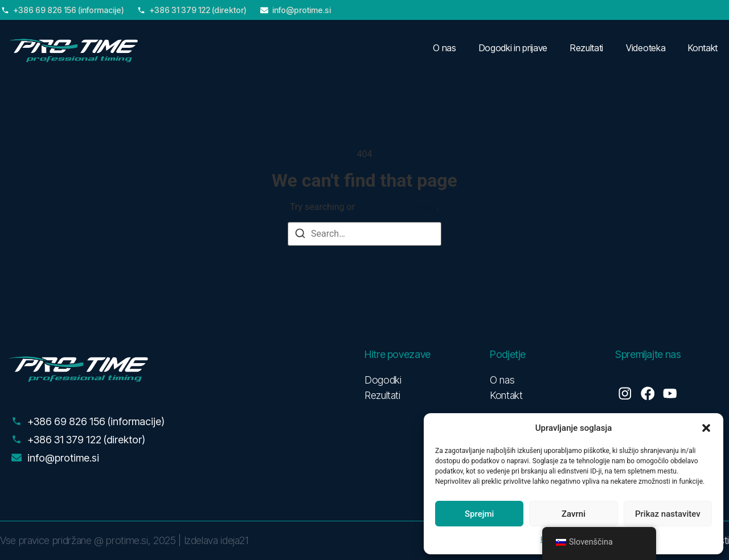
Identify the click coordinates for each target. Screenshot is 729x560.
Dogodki (383, 380)
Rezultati (587, 48)
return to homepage (397, 207)
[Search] (300, 235)
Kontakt (703, 48)
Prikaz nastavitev (668, 514)
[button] (706, 428)
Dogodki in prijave (513, 48)
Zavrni (574, 514)
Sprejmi (479, 514)
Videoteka (646, 48)
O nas (444, 48)
